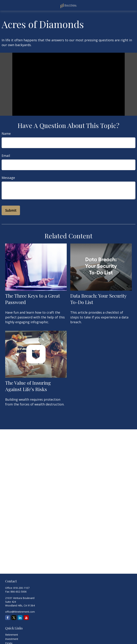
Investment (12, 639)
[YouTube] (26, 618)
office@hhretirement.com (20, 612)
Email (6, 156)
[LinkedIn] (20, 618)
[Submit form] (11, 210)
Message (8, 178)
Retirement (12, 635)
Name (6, 133)
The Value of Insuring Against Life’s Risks (28, 386)
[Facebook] (8, 618)
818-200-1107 (21, 588)
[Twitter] (14, 618)
